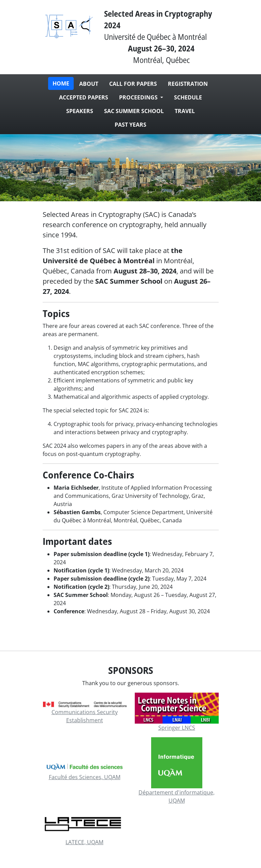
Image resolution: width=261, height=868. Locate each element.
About (89, 84)
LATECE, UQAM (84, 842)
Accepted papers (84, 97)
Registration (188, 84)
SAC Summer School (134, 111)
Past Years (130, 125)
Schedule (188, 97)
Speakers (80, 111)
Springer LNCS (177, 728)
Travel (185, 111)
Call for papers (133, 84)
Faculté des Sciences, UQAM (85, 777)
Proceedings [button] (139, 97)
